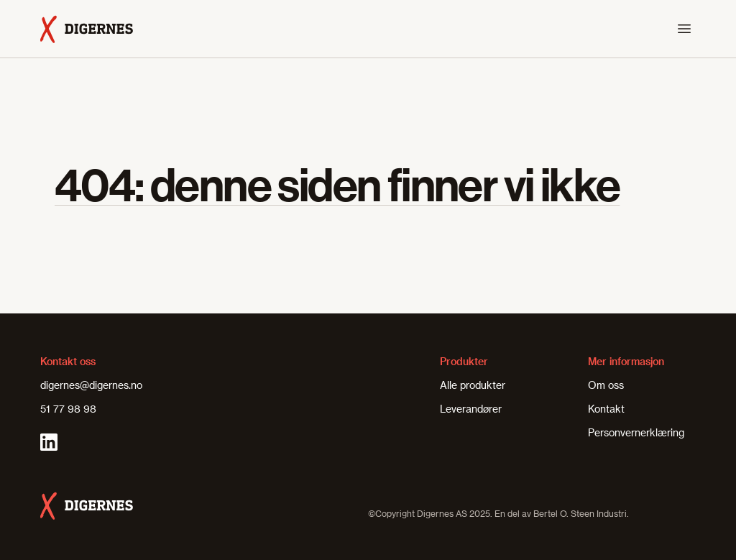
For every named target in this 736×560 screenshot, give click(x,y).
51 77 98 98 (68, 409)
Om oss (606, 385)
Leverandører (471, 409)
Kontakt (606, 409)
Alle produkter (473, 385)
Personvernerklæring (636, 432)
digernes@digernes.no (91, 385)
